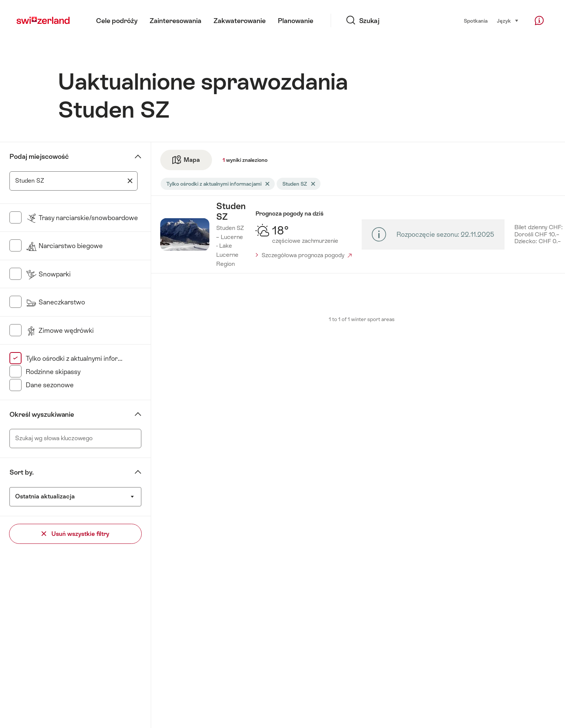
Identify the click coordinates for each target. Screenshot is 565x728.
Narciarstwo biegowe (64, 246)
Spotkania (476, 21)
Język (508, 20)
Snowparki (48, 274)
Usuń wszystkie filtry (75, 534)
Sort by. (22, 472)
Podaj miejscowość (39, 157)
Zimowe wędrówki (60, 331)
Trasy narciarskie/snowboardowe (82, 218)
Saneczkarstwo (55, 302)
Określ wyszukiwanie (42, 414)
